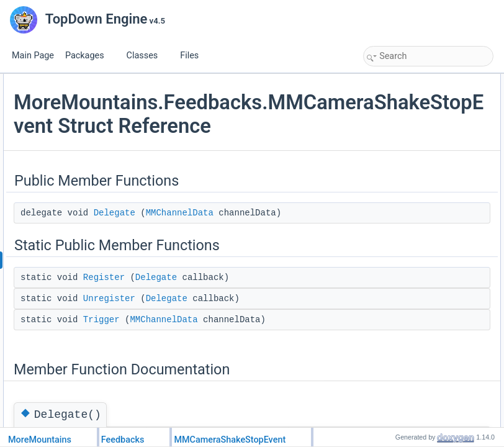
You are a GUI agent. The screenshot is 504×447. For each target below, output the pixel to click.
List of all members (398, 231)
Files (194, 56)
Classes (147, 56)
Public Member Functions (409, 81)
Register (252, 369)
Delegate (262, 260)
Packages (89, 56)
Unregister (257, 404)
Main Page (33, 56)
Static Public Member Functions (419, 108)
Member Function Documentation (422, 163)
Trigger (389, 149)
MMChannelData (280, 274)
